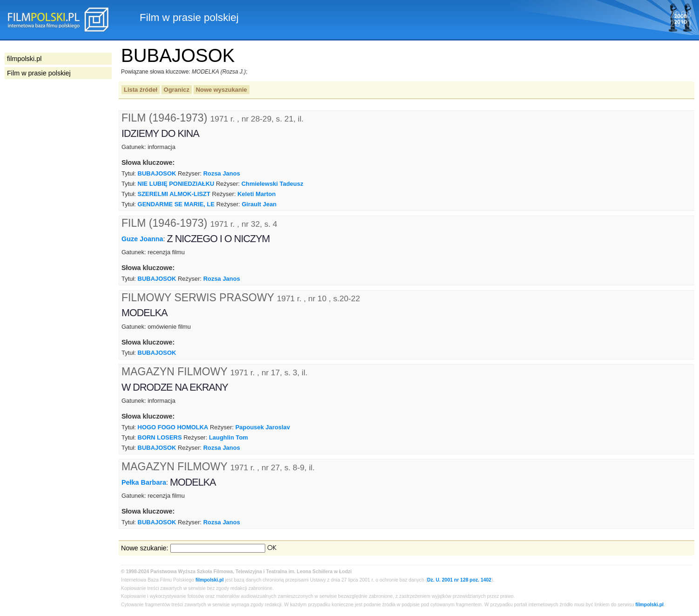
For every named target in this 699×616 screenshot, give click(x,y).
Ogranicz (177, 90)
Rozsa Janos (222, 173)
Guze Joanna (142, 239)
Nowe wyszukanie (222, 90)
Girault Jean (259, 204)
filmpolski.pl (210, 580)
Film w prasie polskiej (39, 73)
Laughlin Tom (229, 437)
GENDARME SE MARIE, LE (176, 204)
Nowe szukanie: (145, 548)
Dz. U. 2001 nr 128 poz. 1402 (459, 580)
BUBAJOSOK (157, 173)
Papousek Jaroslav (263, 427)
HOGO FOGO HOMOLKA (173, 427)
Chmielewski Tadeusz (272, 184)
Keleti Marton (256, 194)
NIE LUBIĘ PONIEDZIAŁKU (176, 184)
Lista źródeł (141, 90)
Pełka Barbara (144, 482)
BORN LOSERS (160, 437)
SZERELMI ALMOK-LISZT (174, 194)
